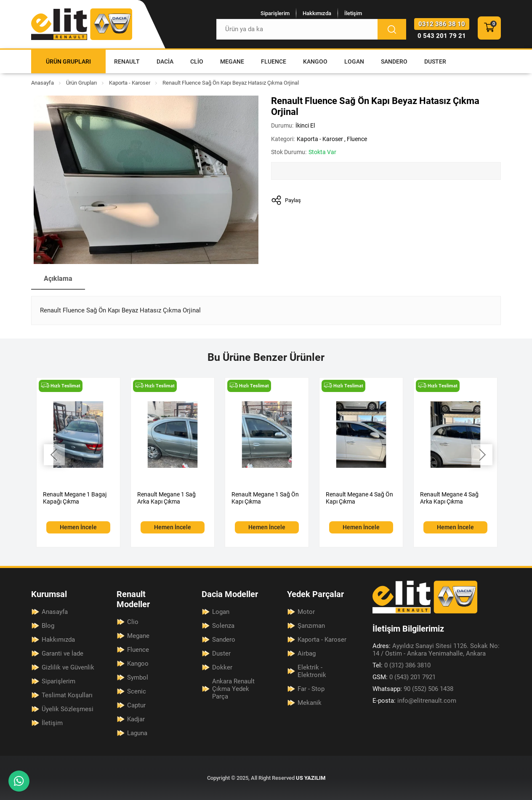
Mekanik (310, 703)
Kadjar (136, 719)
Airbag (307, 653)
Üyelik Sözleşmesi (68, 709)
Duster (435, 61)
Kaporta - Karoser (130, 83)
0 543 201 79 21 (442, 36)
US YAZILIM (311, 778)
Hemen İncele (78, 527)
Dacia (165, 61)
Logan (354, 61)
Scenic (137, 691)
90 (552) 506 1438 (413, 689)
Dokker (222, 667)
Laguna (137, 733)
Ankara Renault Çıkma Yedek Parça (233, 689)
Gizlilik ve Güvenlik (68, 667)
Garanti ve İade (63, 653)
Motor (306, 612)
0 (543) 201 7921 (404, 677)
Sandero (394, 61)
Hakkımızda (317, 13)
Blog (48, 626)
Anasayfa (43, 83)
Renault (127, 61)
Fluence (274, 61)
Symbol (138, 677)
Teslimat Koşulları (67, 695)
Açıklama (58, 279)
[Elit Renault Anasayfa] (82, 24)
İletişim (353, 13)
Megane (232, 61)
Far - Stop (311, 689)
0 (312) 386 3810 (402, 665)
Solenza (223, 626)
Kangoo (315, 61)
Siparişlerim (275, 13)
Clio (197, 61)
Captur (136, 705)
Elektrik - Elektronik (312, 671)
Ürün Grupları (68, 61)
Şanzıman (311, 626)
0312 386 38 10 (442, 24)
